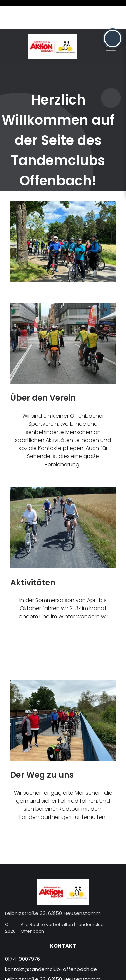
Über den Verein (43, 369)
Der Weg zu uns (42, 746)
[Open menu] (111, 18)
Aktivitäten (33, 553)
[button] (113, 38)
